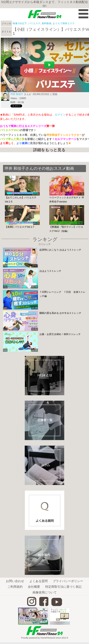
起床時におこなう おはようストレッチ (60, 250)
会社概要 (34, 587)
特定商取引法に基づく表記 (63, 587)
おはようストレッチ (50, 271)
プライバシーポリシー (68, 581)
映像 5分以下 (20, 23)
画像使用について (45, 592)
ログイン (60, 115)
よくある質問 (39, 581)
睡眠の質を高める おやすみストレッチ (60, 313)
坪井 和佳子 (17, 94)
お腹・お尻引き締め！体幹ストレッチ (60, 334)
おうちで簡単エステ (64, 23)
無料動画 (47, 23)
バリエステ (34, 23)
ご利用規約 (15, 587)
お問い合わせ (15, 581)
